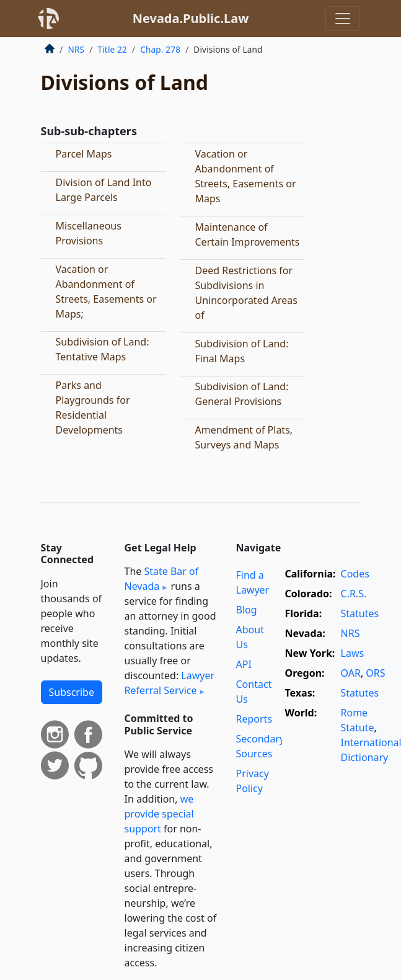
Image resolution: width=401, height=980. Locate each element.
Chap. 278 (160, 49)
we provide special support (159, 814)
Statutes (360, 613)
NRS (77, 49)
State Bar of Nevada (162, 579)
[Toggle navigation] (343, 19)
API (244, 664)
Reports (254, 719)
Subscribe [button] (72, 692)
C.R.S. (354, 594)
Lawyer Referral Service (170, 683)
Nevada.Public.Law (191, 18)
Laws (353, 653)
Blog (247, 610)
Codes (355, 574)
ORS (375, 673)
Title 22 (112, 49)
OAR (351, 673)
